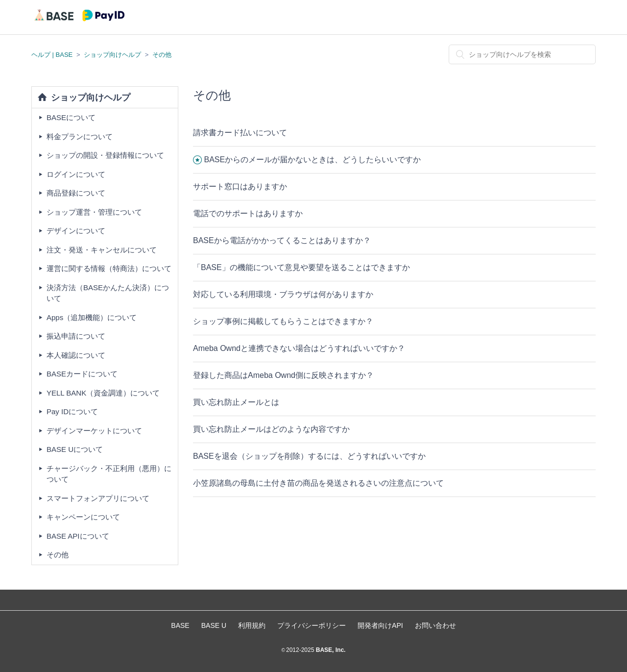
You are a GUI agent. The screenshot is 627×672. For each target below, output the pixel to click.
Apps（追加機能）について (92, 317)
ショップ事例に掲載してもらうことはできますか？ (283, 321)
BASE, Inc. (330, 650)
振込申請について (76, 336)
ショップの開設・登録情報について (105, 155)
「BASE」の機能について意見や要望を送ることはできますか (301, 267)
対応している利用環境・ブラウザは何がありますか (283, 294)
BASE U (214, 625)
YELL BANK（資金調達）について (103, 393)
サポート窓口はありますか (240, 187)
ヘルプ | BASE (52, 55)
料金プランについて (80, 137)
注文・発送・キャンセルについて (102, 250)
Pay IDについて (72, 411)
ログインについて (76, 174)
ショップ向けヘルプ (112, 55)
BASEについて (71, 117)
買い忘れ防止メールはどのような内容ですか (271, 429)
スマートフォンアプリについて (98, 498)
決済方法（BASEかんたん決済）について (108, 293)
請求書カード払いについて (240, 133)
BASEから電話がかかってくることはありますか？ (282, 240)
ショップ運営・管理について (94, 212)
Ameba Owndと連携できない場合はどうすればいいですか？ (299, 348)
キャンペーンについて (83, 517)
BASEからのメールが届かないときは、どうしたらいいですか (312, 160)
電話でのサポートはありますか (248, 213)
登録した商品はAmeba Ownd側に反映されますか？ (283, 375)
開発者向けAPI (380, 625)
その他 (162, 55)
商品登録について (76, 193)
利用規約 (252, 625)
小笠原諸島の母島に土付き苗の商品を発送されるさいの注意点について (318, 483)
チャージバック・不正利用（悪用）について (109, 474)
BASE (180, 625)
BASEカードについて (82, 374)
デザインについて (76, 231)
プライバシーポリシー (312, 625)
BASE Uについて (75, 449)
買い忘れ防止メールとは (236, 402)
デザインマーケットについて (94, 431)
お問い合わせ (435, 625)
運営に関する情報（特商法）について (109, 268)
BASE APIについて (78, 536)
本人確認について (76, 355)
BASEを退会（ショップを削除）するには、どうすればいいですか (309, 456)
